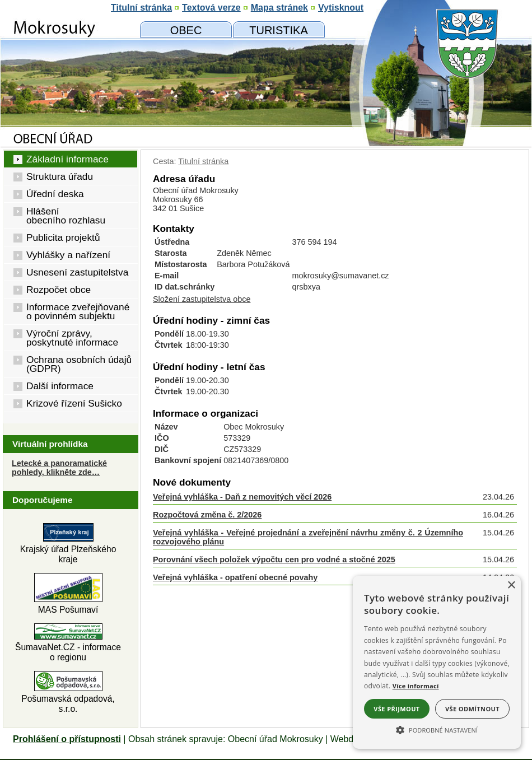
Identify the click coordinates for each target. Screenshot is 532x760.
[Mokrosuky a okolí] (279, 30)
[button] (437, 729)
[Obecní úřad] (186, 30)
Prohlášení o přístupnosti (67, 739)
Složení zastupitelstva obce (202, 299)
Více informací (416, 686)
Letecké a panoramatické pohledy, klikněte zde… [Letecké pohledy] (59, 468)
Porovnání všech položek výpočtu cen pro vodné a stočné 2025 (274, 559)
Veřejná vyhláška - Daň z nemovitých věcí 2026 (242, 497)
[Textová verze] (211, 8)
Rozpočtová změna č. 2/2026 (207, 515)
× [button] (511, 586)
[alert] (437, 662)
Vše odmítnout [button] (472, 709)
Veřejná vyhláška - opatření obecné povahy (235, 577)
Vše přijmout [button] (396, 709)
